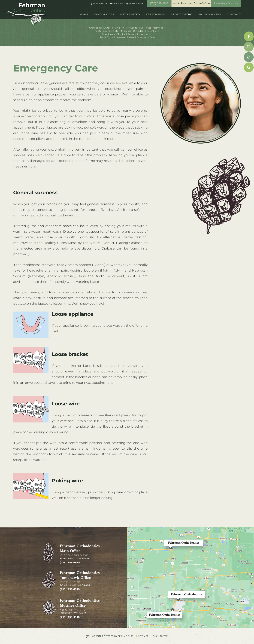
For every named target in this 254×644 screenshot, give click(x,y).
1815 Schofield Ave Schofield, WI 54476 (75, 557)
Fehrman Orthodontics (184, 543)
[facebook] (249, 36)
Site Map (143, 636)
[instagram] (249, 47)
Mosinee (117, 4)
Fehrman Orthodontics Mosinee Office (80, 603)
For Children (117, 28)
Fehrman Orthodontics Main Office (80, 549)
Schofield (99, 4)
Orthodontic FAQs (99, 28)
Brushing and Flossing (114, 34)
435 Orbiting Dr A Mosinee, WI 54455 (73, 611)
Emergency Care (146, 37)
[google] (249, 67)
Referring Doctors (226, 3)
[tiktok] (249, 57)
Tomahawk (135, 4)
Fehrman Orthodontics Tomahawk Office (80, 575)
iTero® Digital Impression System (117, 37)
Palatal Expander (104, 31)
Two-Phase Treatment (151, 28)
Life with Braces (123, 31)
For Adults (131, 28)
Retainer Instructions (139, 34)
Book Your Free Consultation (191, 3)
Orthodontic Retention (145, 31)
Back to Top (160, 636)
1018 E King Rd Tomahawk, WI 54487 (75, 584)
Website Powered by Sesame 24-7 (110, 636)
